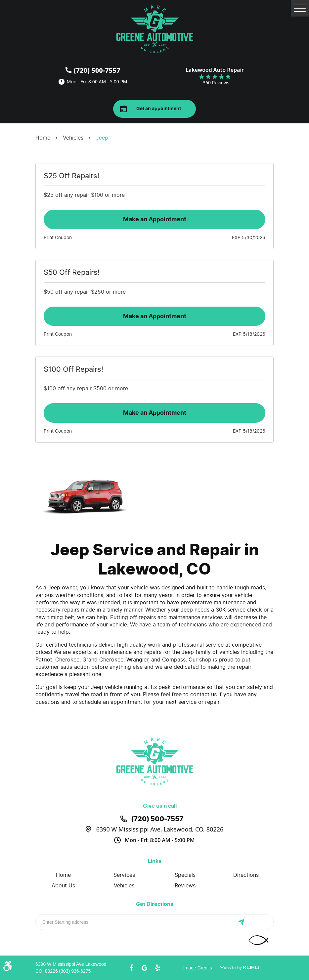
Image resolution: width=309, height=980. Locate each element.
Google (144, 968)
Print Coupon (58, 238)
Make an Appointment (155, 219)
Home (43, 138)
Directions (246, 875)
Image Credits (198, 968)
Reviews (185, 886)
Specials (185, 875)
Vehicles (73, 138)
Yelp (157, 968)
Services (124, 875)
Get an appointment (159, 109)
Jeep (102, 138)
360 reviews (216, 83)
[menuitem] (63, 875)
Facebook (131, 968)
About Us (63, 886)
